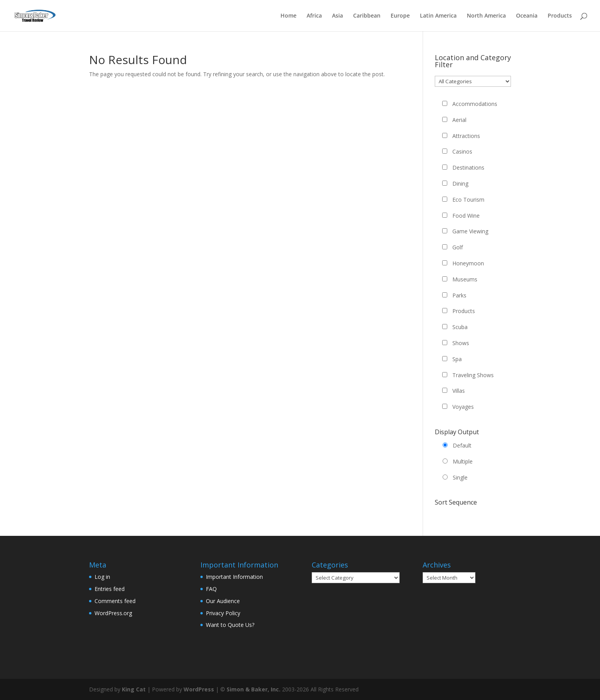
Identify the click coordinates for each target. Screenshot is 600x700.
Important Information (234, 577)
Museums (465, 279)
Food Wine (466, 216)
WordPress (199, 689)
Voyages (463, 407)
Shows (461, 343)
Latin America (438, 16)
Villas (459, 391)
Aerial (459, 120)
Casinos (462, 151)
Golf (458, 247)
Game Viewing (470, 231)
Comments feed (115, 601)
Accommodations (475, 104)
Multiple (463, 461)
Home (288, 16)
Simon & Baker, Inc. (254, 689)
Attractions (466, 136)
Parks (459, 295)
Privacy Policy (223, 613)
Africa (314, 16)
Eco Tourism (468, 200)
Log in (102, 577)
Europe (400, 16)
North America (486, 16)
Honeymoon (468, 263)
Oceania (527, 16)
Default (462, 445)
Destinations (468, 167)
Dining (460, 184)
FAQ (211, 589)
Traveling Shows (473, 375)
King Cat (134, 689)
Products (560, 16)
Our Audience (223, 601)
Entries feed (110, 589)
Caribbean (367, 16)
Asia (337, 16)
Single (460, 477)
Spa (457, 359)
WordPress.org (113, 613)
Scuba (460, 327)
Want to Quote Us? (230, 625)
